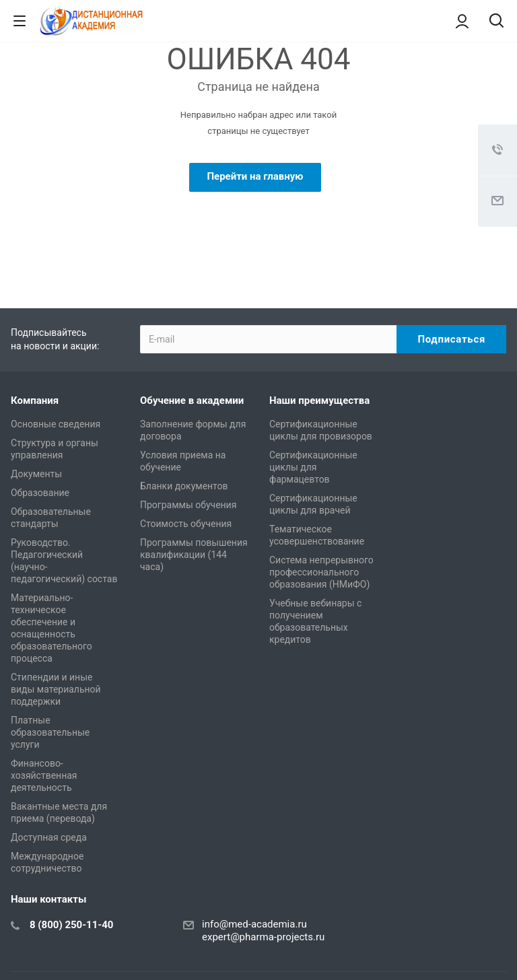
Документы (36, 474)
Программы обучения (188, 505)
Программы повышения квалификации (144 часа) (194, 555)
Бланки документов (184, 486)
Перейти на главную (255, 176)
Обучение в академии (192, 400)
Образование (40, 493)
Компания (35, 400)
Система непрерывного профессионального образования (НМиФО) (321, 572)
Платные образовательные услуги (50, 732)
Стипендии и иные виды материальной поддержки (56, 689)
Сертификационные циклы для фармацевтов (313, 467)
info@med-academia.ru (254, 924)
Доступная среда (49, 837)
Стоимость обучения (186, 524)
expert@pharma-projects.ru (263, 937)
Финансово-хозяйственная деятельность (44, 775)
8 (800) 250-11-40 (71, 925)
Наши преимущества (319, 400)
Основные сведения (56, 424)
